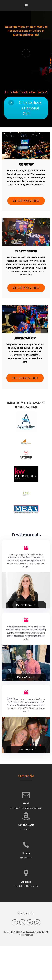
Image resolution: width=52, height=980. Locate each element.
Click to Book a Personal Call (25, 108)
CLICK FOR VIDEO (26, 201)
